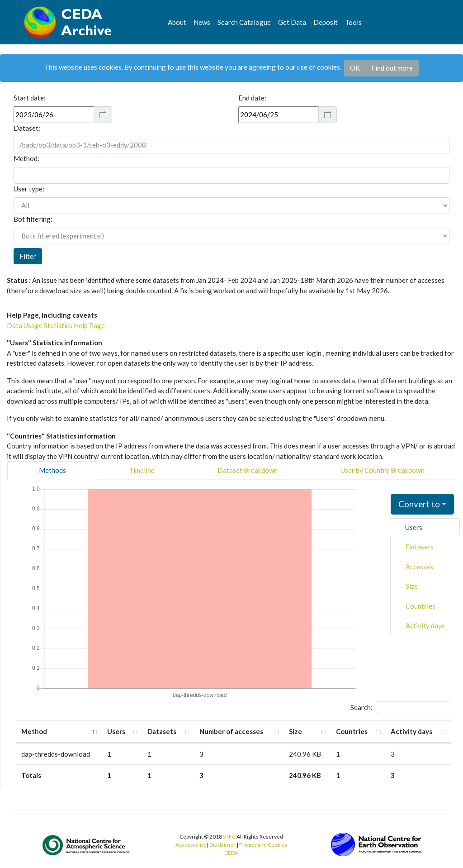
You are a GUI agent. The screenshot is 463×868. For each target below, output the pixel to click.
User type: (29, 189)
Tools (353, 22)
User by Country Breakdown (383, 470)
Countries (420, 606)
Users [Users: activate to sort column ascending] (116, 731)
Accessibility (191, 845)
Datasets (420, 547)
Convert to (419, 504)
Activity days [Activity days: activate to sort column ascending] (411, 731)
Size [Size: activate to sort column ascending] (295, 731)
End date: (252, 98)
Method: (26, 158)
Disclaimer (222, 845)
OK (355, 68)
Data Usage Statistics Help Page (56, 325)
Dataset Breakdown (248, 470)
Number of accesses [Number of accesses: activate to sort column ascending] (231, 731)
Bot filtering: (33, 219)
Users (414, 527)
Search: (401, 708)
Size (412, 586)
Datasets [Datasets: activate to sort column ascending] (162, 731)
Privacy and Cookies (263, 845)
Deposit (326, 22)
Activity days (425, 625)
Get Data (292, 22)
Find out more (392, 68)
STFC (229, 837)
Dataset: (27, 128)
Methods (52, 470)
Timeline (142, 470)
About (177, 22)
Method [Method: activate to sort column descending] (34, 731)
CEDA (231, 853)
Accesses (419, 567)
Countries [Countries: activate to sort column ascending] (352, 731)
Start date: (30, 98)
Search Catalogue (244, 22)
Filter (28, 256)
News (202, 22)
